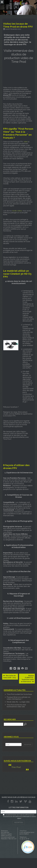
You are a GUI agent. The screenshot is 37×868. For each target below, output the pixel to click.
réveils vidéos (17, 211)
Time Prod (16, 767)
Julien (26, 142)
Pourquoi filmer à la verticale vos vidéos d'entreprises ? (18, 698)
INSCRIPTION (19, 822)
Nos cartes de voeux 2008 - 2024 (10, 677)
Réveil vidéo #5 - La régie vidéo (18, 702)
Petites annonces (6, 836)
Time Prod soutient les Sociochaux (19, 694)
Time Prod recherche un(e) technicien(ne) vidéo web (16, 706)
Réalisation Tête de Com (9, 839)
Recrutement (5, 832)
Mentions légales (6, 834)
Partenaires (4, 831)
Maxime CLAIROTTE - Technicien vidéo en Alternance (27, 679)
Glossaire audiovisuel (8, 837)
